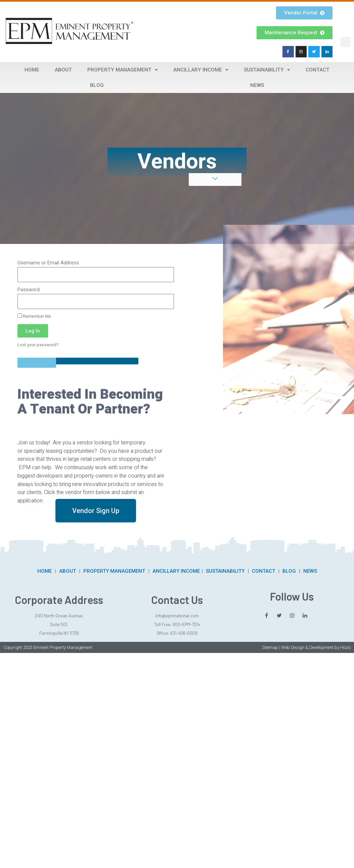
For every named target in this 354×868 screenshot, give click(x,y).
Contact (318, 70)
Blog (97, 85)
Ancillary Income (201, 70)
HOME (45, 571)
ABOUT (68, 571)
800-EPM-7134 (186, 624)
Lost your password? (38, 345)
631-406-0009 (184, 633)
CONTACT (263, 571)
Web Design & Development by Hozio (316, 647)
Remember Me (34, 316)
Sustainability (267, 70)
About (63, 70)
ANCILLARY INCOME (176, 571)
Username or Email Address (48, 263)
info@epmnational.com (177, 616)
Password (29, 290)
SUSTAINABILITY (225, 571)
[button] (346, 42)
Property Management (123, 70)
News (257, 85)
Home (32, 70)
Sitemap (270, 647)
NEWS (310, 571)
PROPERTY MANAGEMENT (114, 571)
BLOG (289, 571)
